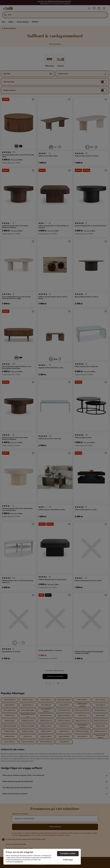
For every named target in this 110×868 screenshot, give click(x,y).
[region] (42, 857)
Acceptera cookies (68, 854)
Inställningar (68, 860)
